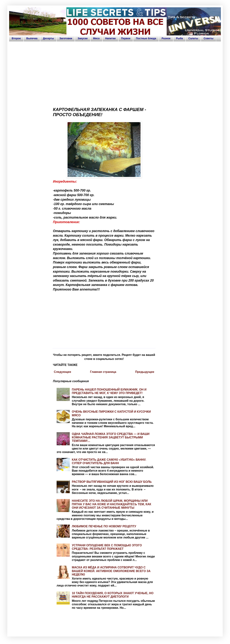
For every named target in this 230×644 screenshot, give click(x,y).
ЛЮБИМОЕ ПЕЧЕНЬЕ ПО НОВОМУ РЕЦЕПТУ (104, 526)
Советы (208, 38)
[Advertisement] (115, 73)
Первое (126, 38)
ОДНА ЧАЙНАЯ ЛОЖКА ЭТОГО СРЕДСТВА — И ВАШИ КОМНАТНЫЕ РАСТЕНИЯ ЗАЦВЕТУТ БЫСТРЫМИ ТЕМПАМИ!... (111, 437)
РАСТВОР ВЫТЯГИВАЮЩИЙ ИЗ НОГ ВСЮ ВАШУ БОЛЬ (112, 482)
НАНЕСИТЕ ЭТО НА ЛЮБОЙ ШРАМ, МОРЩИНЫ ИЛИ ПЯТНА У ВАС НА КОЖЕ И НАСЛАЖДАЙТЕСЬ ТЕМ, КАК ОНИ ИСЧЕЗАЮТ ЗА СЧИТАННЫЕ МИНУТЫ (111, 504)
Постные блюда (146, 38)
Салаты (193, 38)
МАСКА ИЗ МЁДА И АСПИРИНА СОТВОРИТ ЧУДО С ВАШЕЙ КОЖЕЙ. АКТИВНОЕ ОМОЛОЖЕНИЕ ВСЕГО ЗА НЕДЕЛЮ (111, 571)
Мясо (96, 38)
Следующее (63, 372)
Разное (166, 38)
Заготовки (66, 38)
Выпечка (32, 38)
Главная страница (103, 372)
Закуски (83, 38)
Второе (16, 38)
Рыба (179, 38)
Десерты (48, 38)
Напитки (110, 38)
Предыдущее (145, 372)
